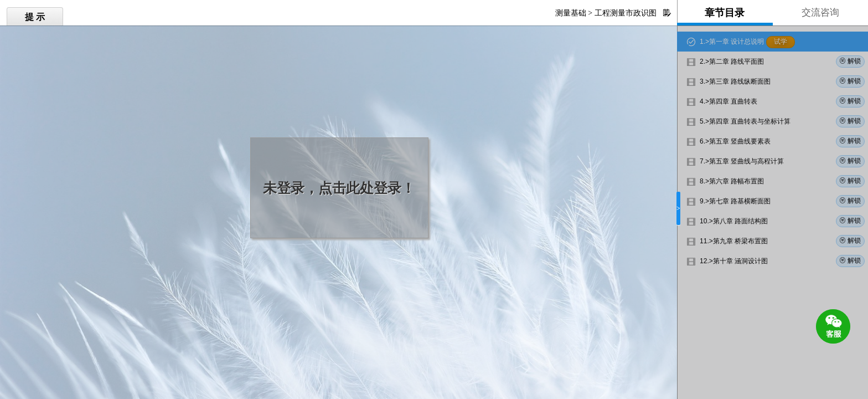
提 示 (35, 17)
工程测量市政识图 (626, 13)
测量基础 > (574, 13)
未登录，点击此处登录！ (339, 188)
